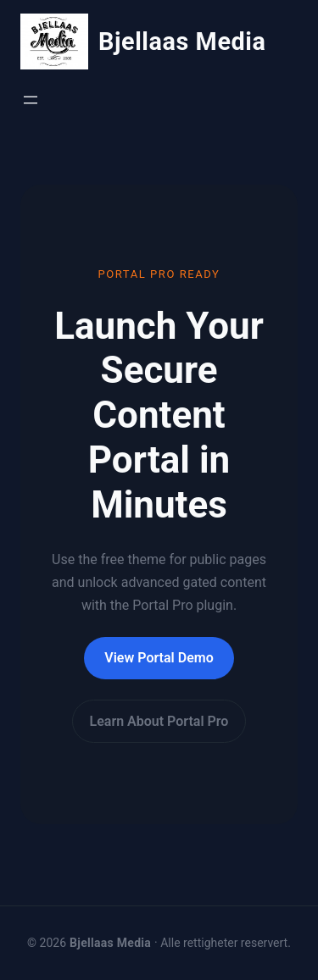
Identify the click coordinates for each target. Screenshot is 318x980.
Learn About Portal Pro (159, 721)
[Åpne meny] (31, 100)
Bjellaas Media (182, 42)
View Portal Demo (159, 658)
